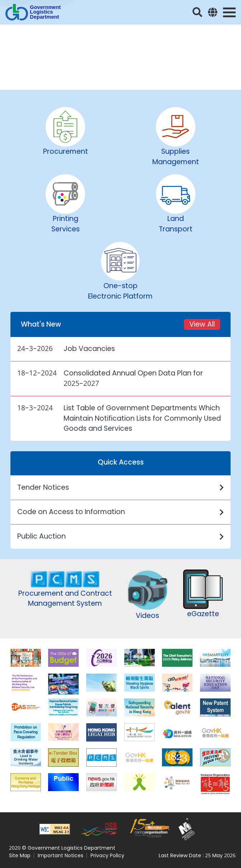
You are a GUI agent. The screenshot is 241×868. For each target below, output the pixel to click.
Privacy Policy (107, 855)
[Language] (213, 12)
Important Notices (61, 855)
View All (202, 324)
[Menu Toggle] (229, 12)
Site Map (20, 855)
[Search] (197, 12)
